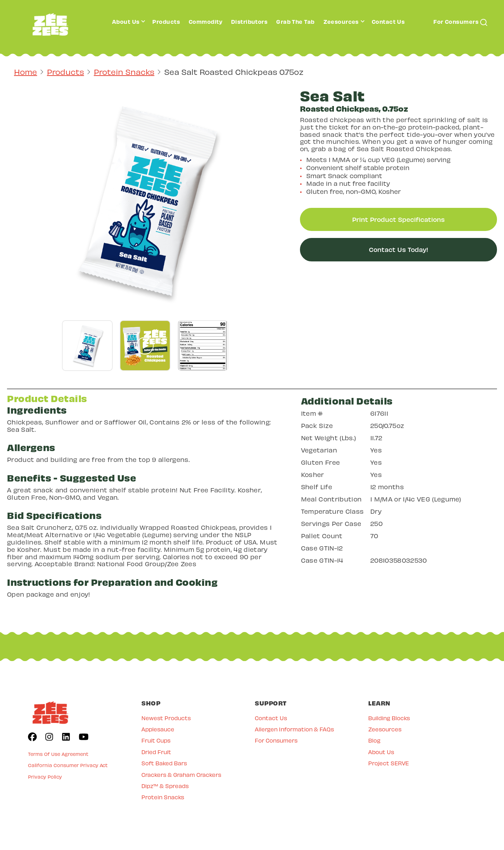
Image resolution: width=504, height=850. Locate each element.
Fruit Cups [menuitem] (156, 740)
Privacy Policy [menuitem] (45, 777)
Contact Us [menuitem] (271, 718)
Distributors (249, 21)
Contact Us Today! (398, 249)
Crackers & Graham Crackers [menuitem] (181, 775)
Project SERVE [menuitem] (388, 763)
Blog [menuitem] (374, 740)
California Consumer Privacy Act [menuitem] (68, 765)
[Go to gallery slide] (87, 346)
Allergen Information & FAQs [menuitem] (294, 729)
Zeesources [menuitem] (385, 729)
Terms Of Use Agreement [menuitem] (58, 754)
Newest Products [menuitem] (166, 718)
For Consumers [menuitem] (276, 740)
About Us (126, 21)
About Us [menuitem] (381, 752)
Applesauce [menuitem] (158, 729)
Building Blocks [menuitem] (389, 718)
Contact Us (388, 21)
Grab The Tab (295, 21)
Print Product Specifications (398, 219)
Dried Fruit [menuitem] (156, 752)
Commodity (205, 21)
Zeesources (341, 21)
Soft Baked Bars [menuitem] (164, 763)
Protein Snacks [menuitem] (163, 797)
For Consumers (456, 21)
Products (166, 21)
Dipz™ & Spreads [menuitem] (165, 786)
